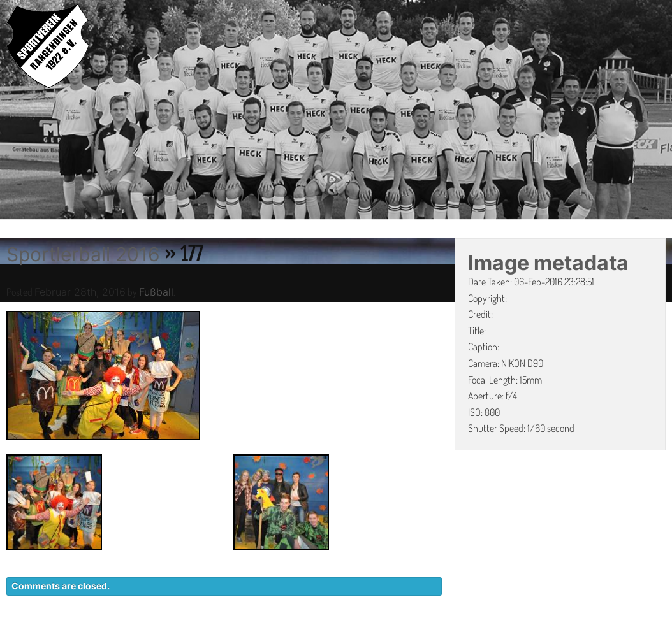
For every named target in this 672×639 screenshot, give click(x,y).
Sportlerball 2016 (83, 254)
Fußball (156, 292)
